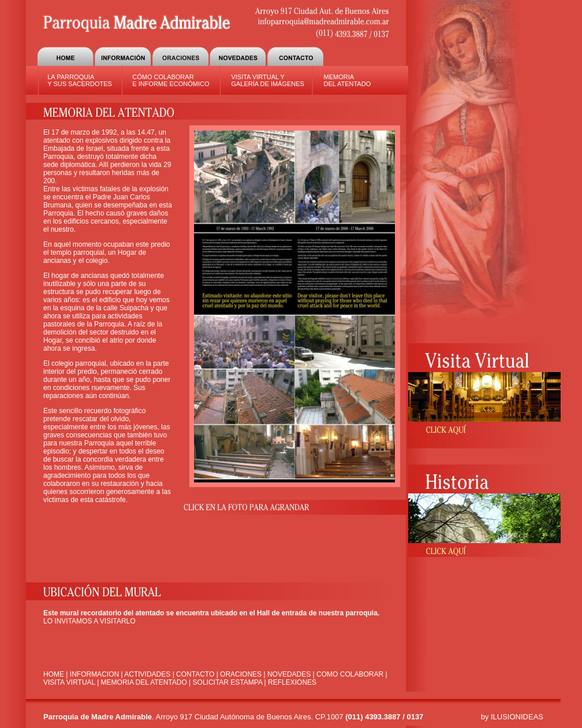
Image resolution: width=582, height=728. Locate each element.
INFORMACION (94, 674)
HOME (54, 674)
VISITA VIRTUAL (69, 682)
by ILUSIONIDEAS (512, 717)
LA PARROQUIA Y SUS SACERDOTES (80, 80)
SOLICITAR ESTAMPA (228, 682)
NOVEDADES (289, 674)
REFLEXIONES (292, 682)
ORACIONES (241, 674)
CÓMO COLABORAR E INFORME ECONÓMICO (171, 80)
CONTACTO (195, 674)
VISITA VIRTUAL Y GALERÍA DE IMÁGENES (268, 80)
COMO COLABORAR (350, 674)
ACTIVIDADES (148, 674)
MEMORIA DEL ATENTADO (347, 80)
